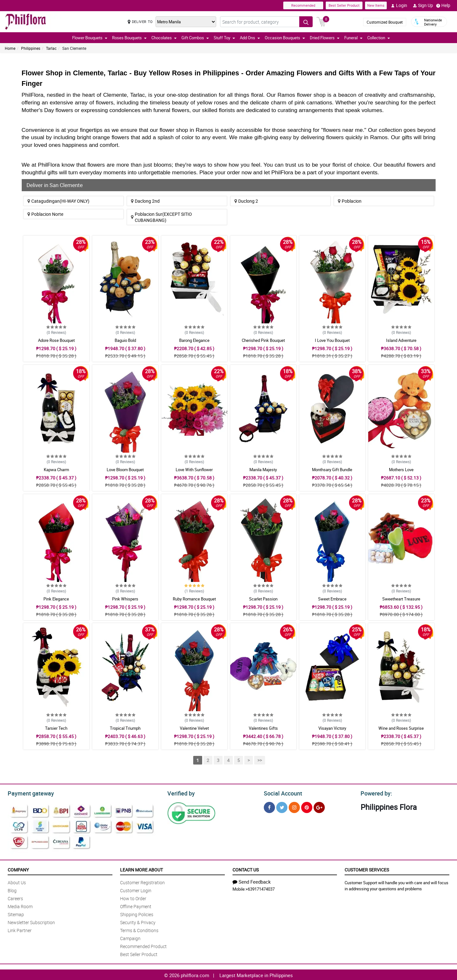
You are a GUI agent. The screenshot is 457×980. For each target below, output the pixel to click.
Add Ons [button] (250, 38)
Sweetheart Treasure (401, 599)
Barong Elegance (194, 340)
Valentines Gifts (263, 728)
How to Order (133, 897)
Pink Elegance (56, 599)
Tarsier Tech (56, 728)
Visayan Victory (332, 728)
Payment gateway (28, 793)
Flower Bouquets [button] (90, 38)
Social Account (281, 793)
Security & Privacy (138, 921)
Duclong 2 (246, 201)
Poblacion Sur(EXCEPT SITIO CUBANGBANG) (161, 217)
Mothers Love (401, 470)
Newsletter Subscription (31, 921)
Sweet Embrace (332, 599)
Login (399, 5)
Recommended (303, 5)
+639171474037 (260, 888)
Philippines (31, 48)
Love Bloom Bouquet (125, 470)
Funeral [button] (353, 38)
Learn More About (141, 869)
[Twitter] (282, 807)
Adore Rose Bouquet (56, 340)
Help (443, 5)
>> (260, 760)
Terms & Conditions (139, 929)
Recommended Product (143, 945)
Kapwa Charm (56, 470)
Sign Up (423, 5)
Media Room (20, 905)
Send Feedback (252, 881)
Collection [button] (379, 38)
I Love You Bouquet (332, 340)
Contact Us (246, 869)
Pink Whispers (125, 599)
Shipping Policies (137, 913)
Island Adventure (401, 340)
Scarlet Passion (263, 599)
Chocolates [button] (164, 38)
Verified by (180, 793)
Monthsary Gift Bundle (332, 470)
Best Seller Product (344, 5)
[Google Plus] (319, 807)
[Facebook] (269, 807)
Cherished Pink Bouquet (263, 340)
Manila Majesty (263, 470)
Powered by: (375, 793)
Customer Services (367, 869)
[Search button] (306, 22)
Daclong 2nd (145, 201)
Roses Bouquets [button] (129, 38)
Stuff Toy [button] (224, 38)
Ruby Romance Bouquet (194, 599)
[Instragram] (294, 807)
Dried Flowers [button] (325, 38)
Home (10, 48)
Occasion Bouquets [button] (285, 38)
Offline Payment (136, 905)
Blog (12, 890)
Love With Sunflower (194, 470)
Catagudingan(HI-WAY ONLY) (58, 201)
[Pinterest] (307, 807)
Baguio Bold (125, 340)
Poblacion (350, 201)
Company (18, 869)
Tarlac (51, 48)
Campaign (130, 937)
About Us (17, 882)
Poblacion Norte (45, 214)
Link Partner (20, 929)
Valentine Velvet (194, 728)
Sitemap (16, 913)
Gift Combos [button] (195, 38)
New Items (376, 5)
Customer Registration (142, 882)
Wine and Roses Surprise (401, 728)
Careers (15, 897)
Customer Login (136, 890)
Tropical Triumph (125, 728)
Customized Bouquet (385, 22)
